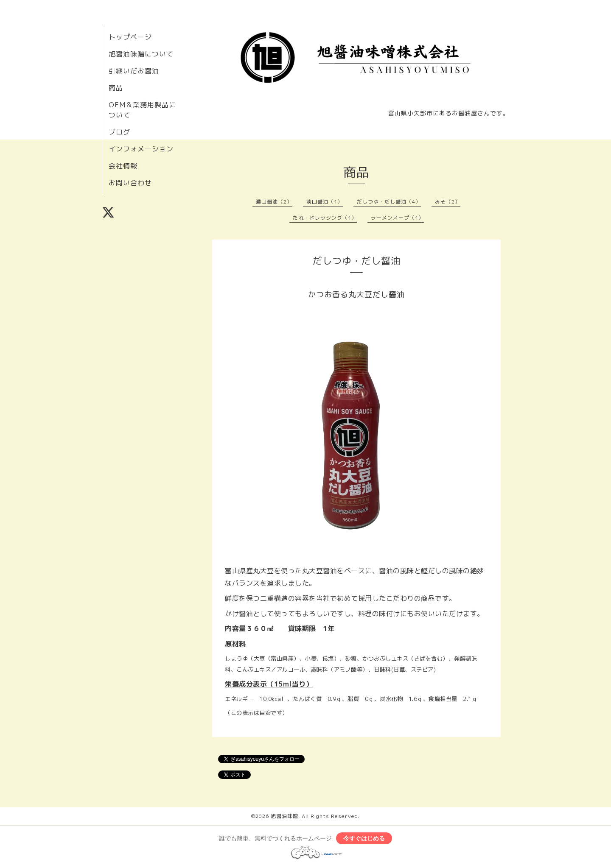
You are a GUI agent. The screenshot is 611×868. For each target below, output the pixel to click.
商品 (116, 88)
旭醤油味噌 (284, 816)
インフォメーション (141, 149)
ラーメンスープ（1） (397, 218)
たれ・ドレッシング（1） (325, 218)
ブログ (119, 132)
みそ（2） (448, 202)
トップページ (130, 37)
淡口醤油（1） (325, 202)
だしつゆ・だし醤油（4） (389, 202)
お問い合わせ (130, 183)
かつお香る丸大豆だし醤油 (356, 294)
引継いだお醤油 (134, 71)
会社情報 (123, 166)
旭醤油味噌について (141, 54)
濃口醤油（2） (274, 202)
